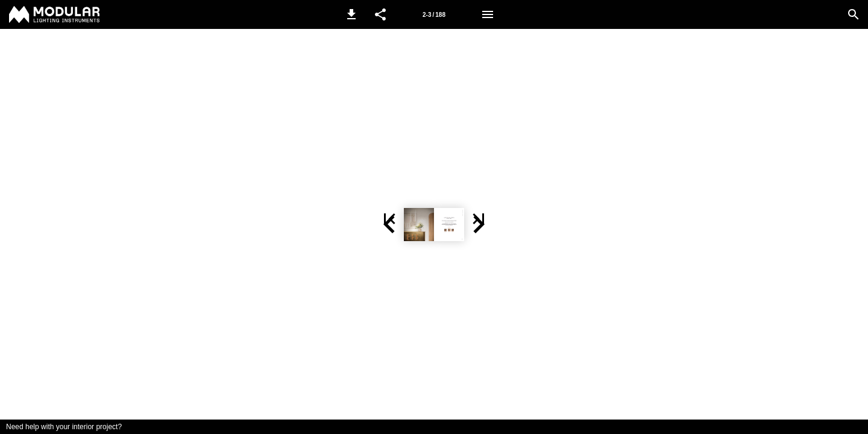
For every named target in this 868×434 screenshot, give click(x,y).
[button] (351, 14)
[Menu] (488, 14)
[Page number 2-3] (434, 14)
